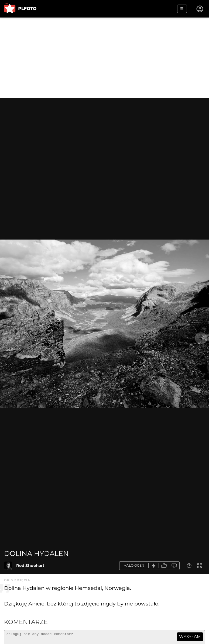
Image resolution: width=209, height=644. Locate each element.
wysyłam (190, 637)
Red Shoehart (30, 565)
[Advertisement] (104, 58)
